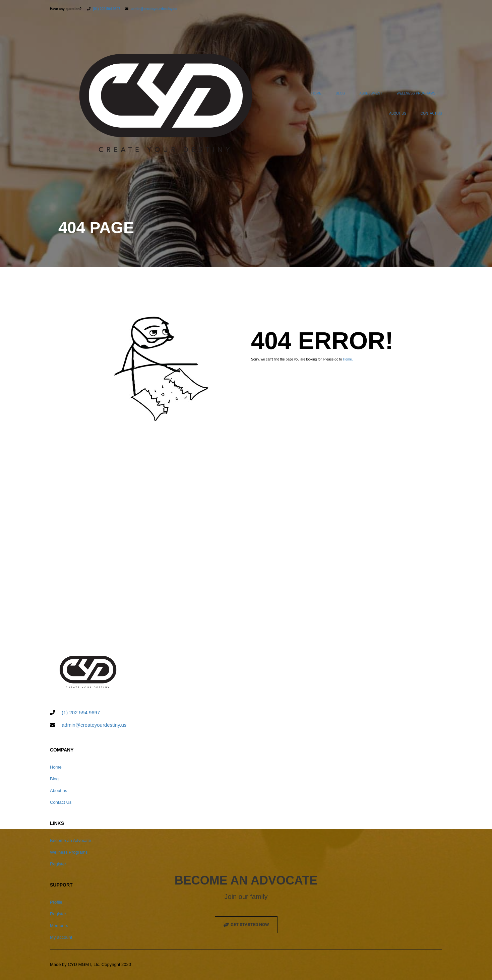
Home (316, 93)
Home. (348, 359)
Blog (341, 93)
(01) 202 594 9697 (107, 9)
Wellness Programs (416, 93)
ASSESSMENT (371, 93)
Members (59, 926)
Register (58, 864)
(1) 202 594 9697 (81, 713)
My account (61, 938)
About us (398, 113)
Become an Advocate (71, 841)
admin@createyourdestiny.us (154, 9)
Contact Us (431, 113)
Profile (56, 902)
